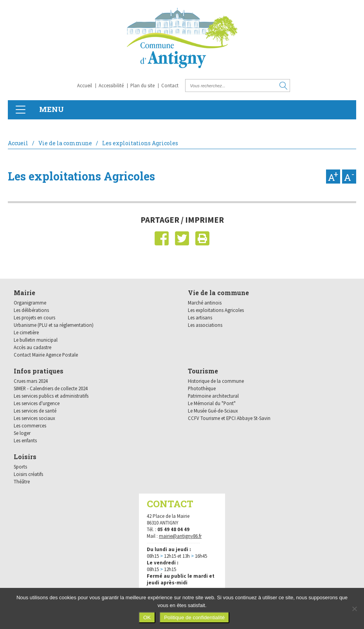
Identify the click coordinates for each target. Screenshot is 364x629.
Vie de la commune (65, 143)
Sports (20, 467)
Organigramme (30, 303)
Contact (170, 85)
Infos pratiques (39, 371)
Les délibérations (31, 310)
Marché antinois (205, 303)
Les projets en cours (34, 317)
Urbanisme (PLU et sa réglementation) (54, 325)
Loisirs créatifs (28, 474)
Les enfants (25, 440)
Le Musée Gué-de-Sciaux (213, 411)
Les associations (205, 325)
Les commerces (30, 425)
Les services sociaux (34, 418)
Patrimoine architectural (213, 396)
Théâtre (22, 481)
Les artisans (200, 317)
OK (147, 617)
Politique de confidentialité (194, 617)
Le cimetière (26, 332)
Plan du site (142, 85)
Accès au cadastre (32, 347)
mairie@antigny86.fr (180, 536)
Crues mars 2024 (31, 381)
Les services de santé (35, 411)
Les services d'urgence (37, 403)
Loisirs (25, 457)
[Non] (354, 609)
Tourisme (203, 371)
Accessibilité (111, 85)
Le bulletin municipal (36, 340)
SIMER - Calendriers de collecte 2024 (51, 388)
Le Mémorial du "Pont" (212, 403)
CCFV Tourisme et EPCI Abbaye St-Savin (229, 418)
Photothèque (202, 388)
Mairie (24, 293)
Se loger (22, 433)
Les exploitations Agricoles (216, 310)
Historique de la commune (216, 381)
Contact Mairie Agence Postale (46, 355)
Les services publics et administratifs (51, 396)
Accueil (85, 85)
